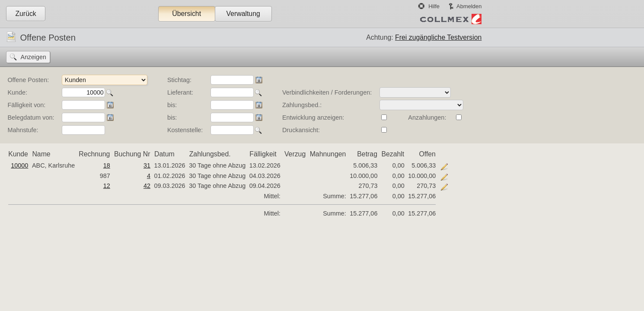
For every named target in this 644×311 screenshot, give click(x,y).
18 (107, 165)
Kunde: (17, 92)
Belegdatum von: (31, 117)
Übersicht (187, 14)
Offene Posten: (28, 80)
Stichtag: (179, 80)
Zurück (26, 14)
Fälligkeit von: (26, 105)
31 (147, 165)
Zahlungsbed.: (302, 105)
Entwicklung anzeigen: (313, 117)
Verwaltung (243, 14)
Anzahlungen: (427, 117)
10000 (19, 165)
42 (147, 186)
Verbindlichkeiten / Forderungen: (327, 92)
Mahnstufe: (23, 130)
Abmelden (469, 6)
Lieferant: (180, 92)
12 (107, 186)
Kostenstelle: (185, 130)
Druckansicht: (301, 130)
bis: (172, 105)
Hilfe (434, 6)
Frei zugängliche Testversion (438, 37)
